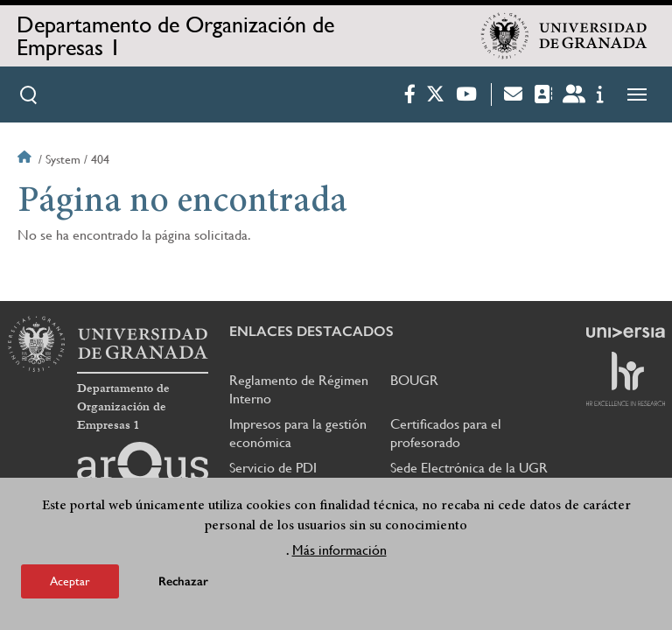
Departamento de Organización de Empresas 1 (175, 36)
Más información (339, 550)
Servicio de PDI (273, 468)
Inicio (26, 159)
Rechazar (183, 581)
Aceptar (70, 581)
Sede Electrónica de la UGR (469, 468)
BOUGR (414, 380)
